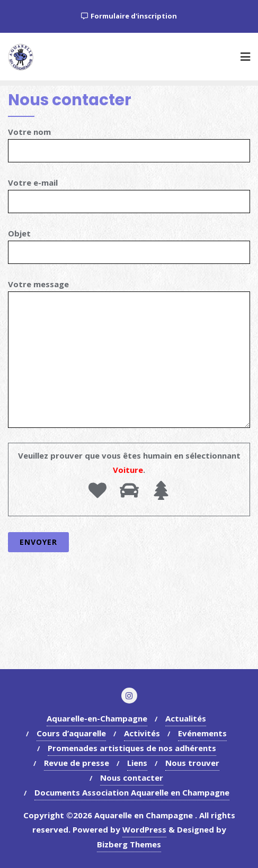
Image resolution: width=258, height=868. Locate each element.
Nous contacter (132, 778)
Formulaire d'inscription (129, 16)
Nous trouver (192, 763)
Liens (137, 763)
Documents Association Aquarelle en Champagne (132, 792)
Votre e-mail (129, 192)
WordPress (144, 829)
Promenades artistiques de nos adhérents (132, 748)
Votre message (129, 353)
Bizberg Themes (129, 844)
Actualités (186, 718)
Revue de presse (77, 763)
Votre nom (129, 141)
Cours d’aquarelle (71, 733)
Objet (129, 243)
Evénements (202, 733)
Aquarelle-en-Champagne (97, 718)
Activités (142, 733)
